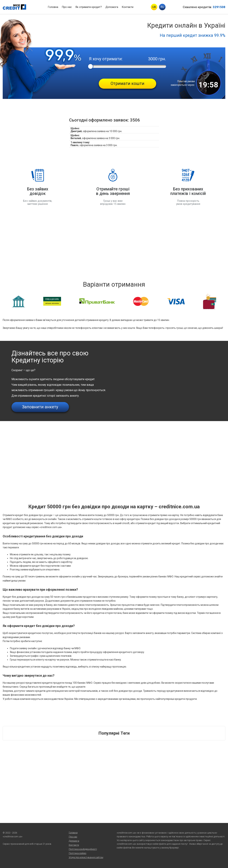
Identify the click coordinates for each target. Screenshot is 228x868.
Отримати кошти (127, 84)
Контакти (128, 7)
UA (154, 7)
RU (162, 7)
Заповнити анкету (40, 407)
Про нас (67, 7)
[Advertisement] (114, 243)
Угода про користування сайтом (86, 857)
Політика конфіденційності (83, 849)
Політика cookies (78, 853)
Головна (53, 7)
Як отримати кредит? (89, 7)
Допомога (112, 7)
